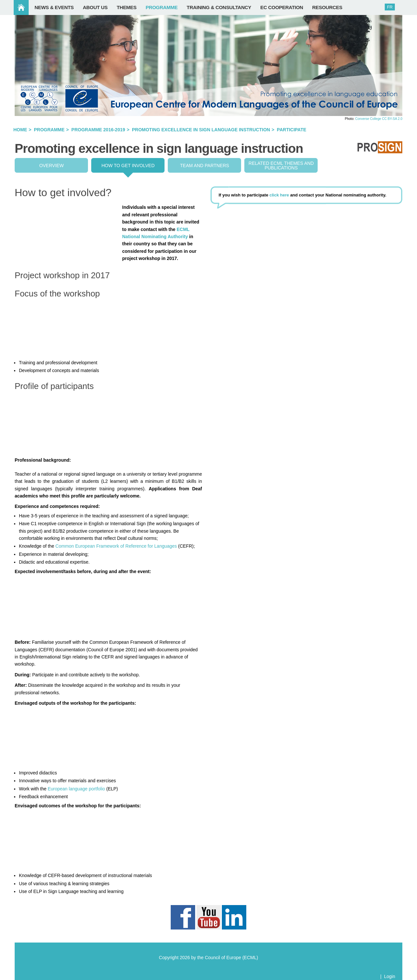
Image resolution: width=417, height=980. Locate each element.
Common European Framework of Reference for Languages (116, 546)
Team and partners (205, 166)
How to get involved (128, 166)
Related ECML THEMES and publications (281, 166)
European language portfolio (76, 789)
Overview (51, 166)
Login (390, 976)
